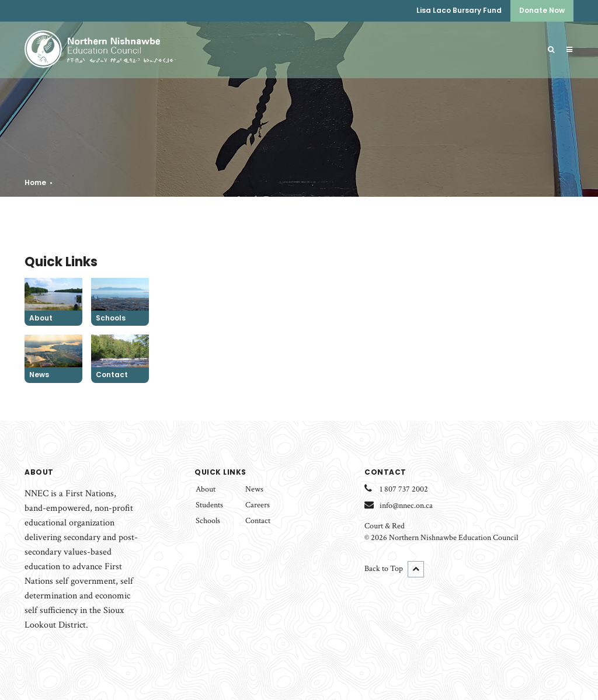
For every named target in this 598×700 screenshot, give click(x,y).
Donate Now (542, 10)
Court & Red (385, 526)
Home (35, 182)
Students (209, 505)
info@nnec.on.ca (406, 506)
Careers (258, 505)
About (206, 489)
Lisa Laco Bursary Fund (459, 10)
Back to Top (394, 569)
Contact (258, 521)
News (254, 489)
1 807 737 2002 (404, 489)
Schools (208, 521)
